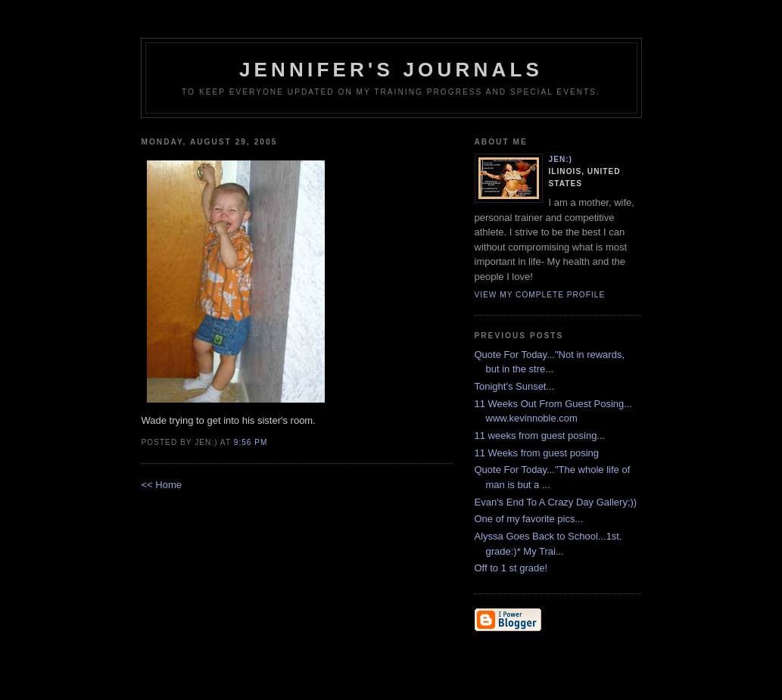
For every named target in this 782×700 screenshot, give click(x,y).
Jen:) (561, 159)
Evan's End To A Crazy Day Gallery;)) (556, 502)
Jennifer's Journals (391, 70)
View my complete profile (540, 295)
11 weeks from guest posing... (540, 436)
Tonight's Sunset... (515, 386)
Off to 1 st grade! (511, 568)
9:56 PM (251, 442)
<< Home (162, 485)
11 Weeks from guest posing (537, 453)
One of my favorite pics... (529, 519)
